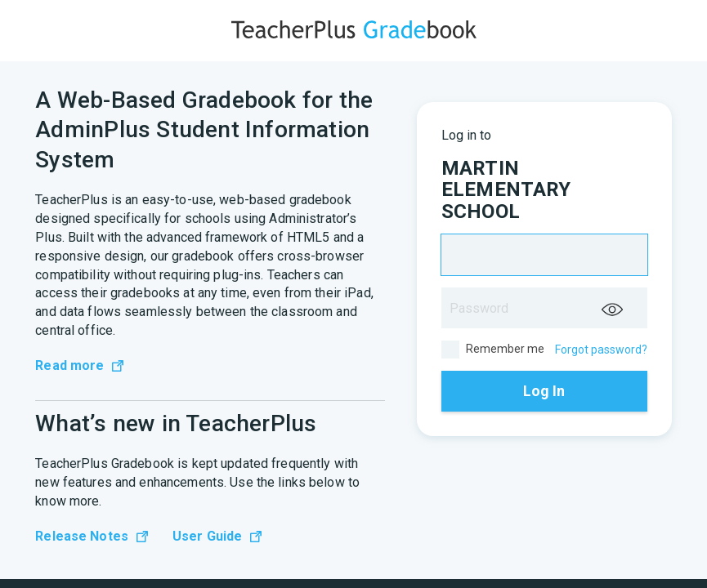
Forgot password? (601, 350)
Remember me (493, 350)
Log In (544, 391)
